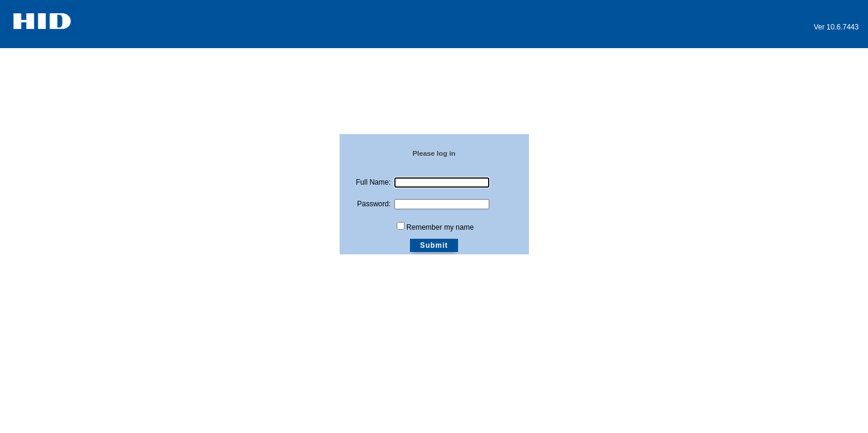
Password (373, 204)
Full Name (372, 182)
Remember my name (440, 227)
